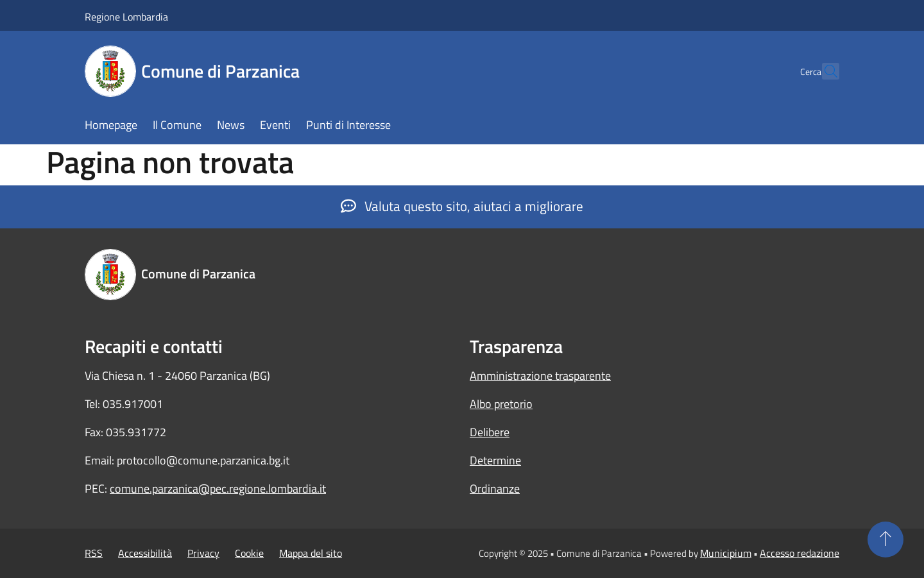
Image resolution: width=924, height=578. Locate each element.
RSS (94, 553)
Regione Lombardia (126, 17)
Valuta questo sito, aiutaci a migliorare (462, 206)
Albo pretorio (501, 404)
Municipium (726, 553)
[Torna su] (886, 540)
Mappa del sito (311, 553)
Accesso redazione (800, 553)
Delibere (490, 432)
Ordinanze (495, 489)
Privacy (203, 553)
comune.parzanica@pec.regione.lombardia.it (218, 489)
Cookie (249, 553)
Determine (495, 460)
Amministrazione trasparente (540, 376)
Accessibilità (145, 553)
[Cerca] (824, 71)
